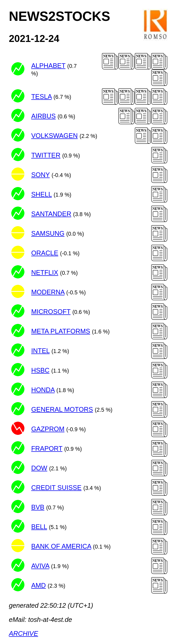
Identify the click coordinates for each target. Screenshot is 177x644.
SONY (40, 175)
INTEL (40, 351)
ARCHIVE (23, 633)
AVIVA (40, 566)
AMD (38, 585)
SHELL (41, 194)
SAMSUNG (48, 233)
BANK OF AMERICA (61, 546)
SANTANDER (51, 214)
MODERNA (48, 292)
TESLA (41, 96)
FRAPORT (47, 448)
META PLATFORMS (60, 331)
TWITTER (46, 155)
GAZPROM (48, 429)
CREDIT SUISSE (56, 488)
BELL (39, 527)
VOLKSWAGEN (54, 136)
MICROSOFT (51, 312)
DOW (39, 468)
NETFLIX (45, 272)
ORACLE (45, 253)
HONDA (43, 390)
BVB (38, 507)
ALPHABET (48, 66)
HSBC (40, 370)
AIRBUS (43, 116)
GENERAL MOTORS (62, 409)
